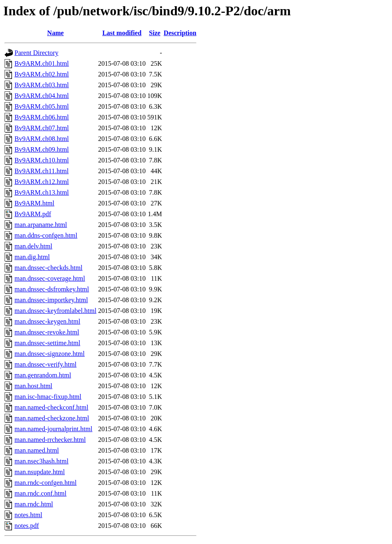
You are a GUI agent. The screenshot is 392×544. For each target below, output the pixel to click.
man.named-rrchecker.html (50, 440)
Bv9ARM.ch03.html (42, 85)
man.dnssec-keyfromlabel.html (55, 311)
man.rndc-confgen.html (45, 483)
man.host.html (33, 386)
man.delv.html (33, 246)
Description (180, 33)
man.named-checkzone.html (52, 418)
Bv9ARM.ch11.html (42, 171)
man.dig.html (32, 257)
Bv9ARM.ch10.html (42, 160)
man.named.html (37, 450)
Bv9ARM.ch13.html (42, 192)
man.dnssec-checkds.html (48, 268)
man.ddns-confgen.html (46, 235)
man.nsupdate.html (40, 472)
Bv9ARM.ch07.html (42, 128)
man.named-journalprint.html (53, 429)
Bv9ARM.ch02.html (42, 74)
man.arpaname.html (41, 225)
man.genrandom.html (43, 375)
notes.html (28, 515)
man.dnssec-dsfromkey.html (52, 289)
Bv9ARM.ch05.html (42, 106)
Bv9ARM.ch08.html (42, 139)
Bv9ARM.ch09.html (42, 149)
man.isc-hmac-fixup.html (48, 397)
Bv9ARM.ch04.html (42, 96)
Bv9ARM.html (34, 203)
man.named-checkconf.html (51, 407)
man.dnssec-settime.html (47, 343)
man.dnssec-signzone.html (50, 354)
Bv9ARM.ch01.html (42, 63)
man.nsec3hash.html (42, 461)
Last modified (122, 33)
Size (155, 33)
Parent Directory (36, 53)
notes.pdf (27, 526)
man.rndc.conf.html (41, 493)
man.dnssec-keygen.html (47, 321)
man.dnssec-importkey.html (51, 300)
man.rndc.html (34, 504)
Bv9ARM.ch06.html (42, 117)
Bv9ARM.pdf (33, 214)
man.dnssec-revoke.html (47, 332)
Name (55, 33)
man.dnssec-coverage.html (50, 278)
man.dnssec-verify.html (45, 364)
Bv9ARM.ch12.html (42, 182)
